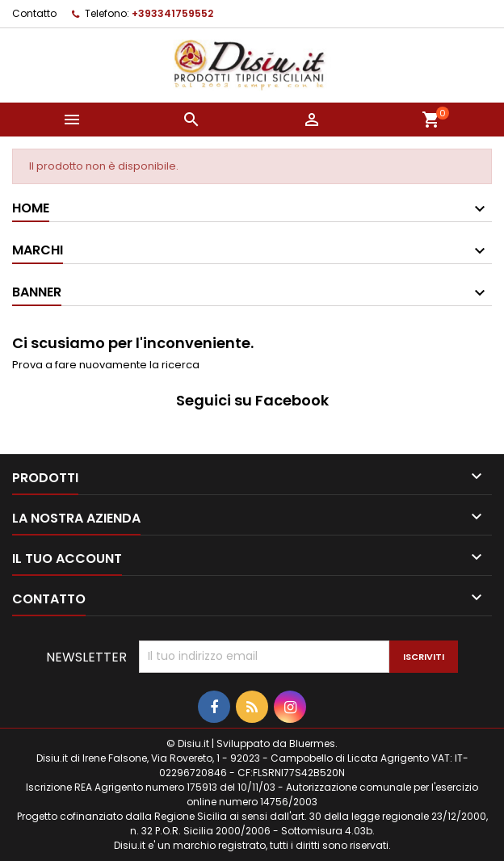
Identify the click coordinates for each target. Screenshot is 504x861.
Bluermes (312, 743)
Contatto (34, 13)
